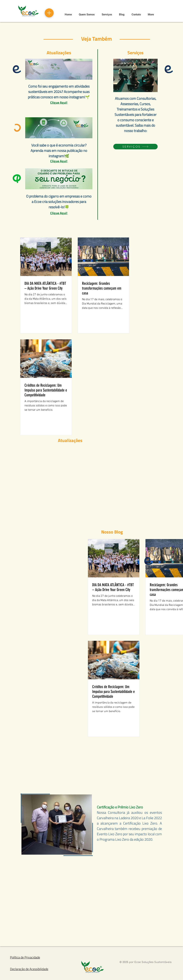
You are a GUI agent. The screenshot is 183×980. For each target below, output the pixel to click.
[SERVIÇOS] (135, 147)
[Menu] (49, 13)
